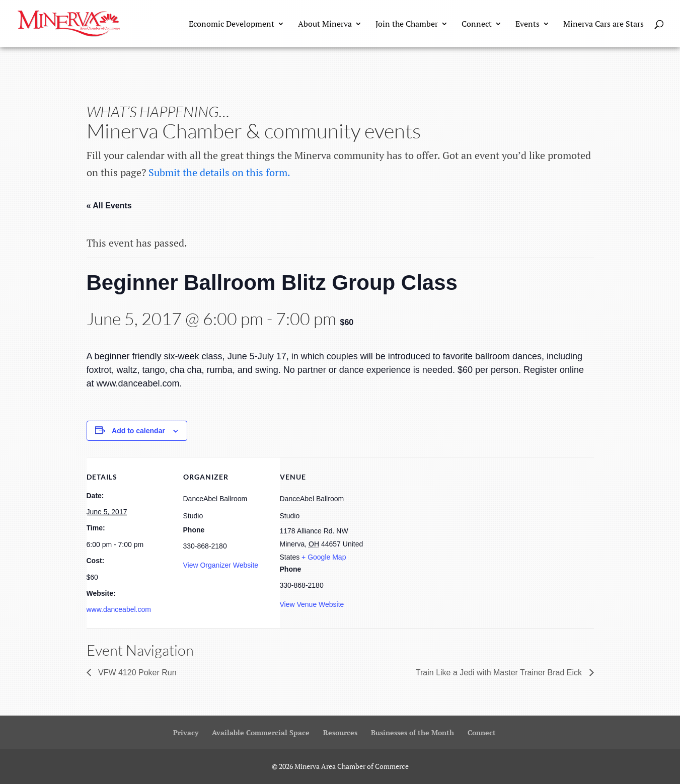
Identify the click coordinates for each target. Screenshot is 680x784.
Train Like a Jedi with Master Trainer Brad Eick (500, 673)
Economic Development (232, 25)
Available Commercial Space (261, 732)
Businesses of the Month (412, 732)
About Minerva (325, 25)
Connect (477, 25)
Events (527, 25)
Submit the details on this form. (219, 172)
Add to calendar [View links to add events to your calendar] (138, 431)
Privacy (186, 732)
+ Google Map (324, 557)
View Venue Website (312, 604)
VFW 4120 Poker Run (136, 673)
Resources (340, 732)
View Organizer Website (221, 565)
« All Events (109, 206)
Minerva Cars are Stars (603, 25)
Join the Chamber (407, 25)
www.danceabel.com (119, 609)
